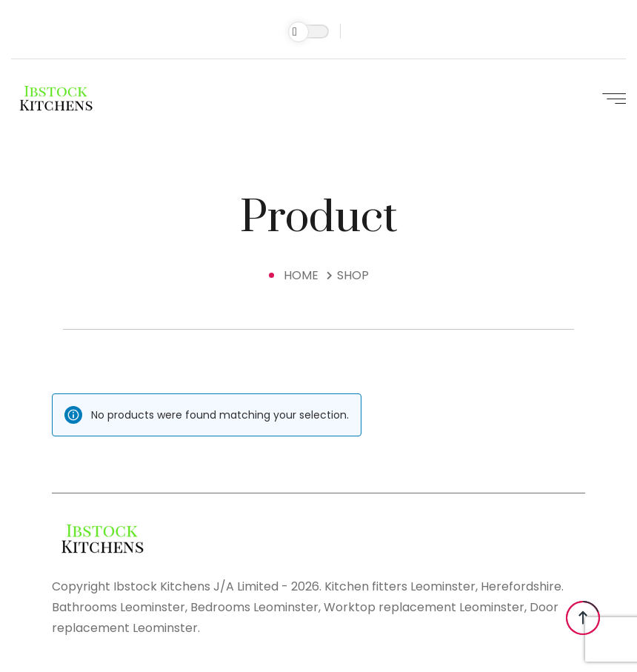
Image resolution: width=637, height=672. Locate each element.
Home (304, 275)
